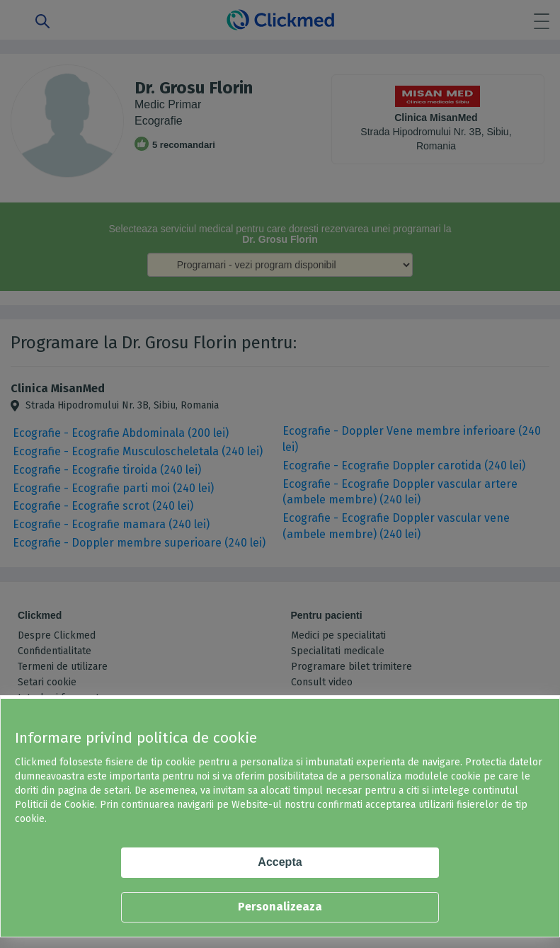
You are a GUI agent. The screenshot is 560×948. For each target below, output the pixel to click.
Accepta (280, 862)
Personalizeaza (280, 907)
